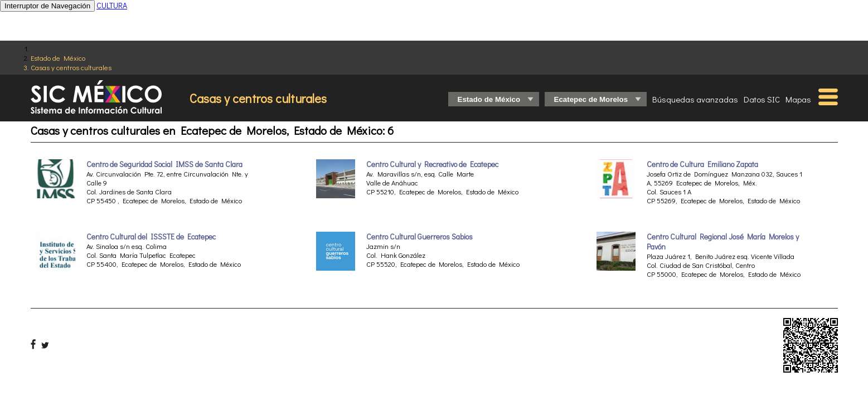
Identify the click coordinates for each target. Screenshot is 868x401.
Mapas (798, 99)
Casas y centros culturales (71, 67)
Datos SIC (762, 99)
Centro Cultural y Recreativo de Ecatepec (432, 164)
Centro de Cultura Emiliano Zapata (702, 164)
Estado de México (58, 58)
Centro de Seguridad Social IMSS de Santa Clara (164, 164)
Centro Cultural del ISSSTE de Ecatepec (151, 237)
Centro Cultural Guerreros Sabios (420, 237)
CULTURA (112, 5)
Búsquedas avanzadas (695, 99)
